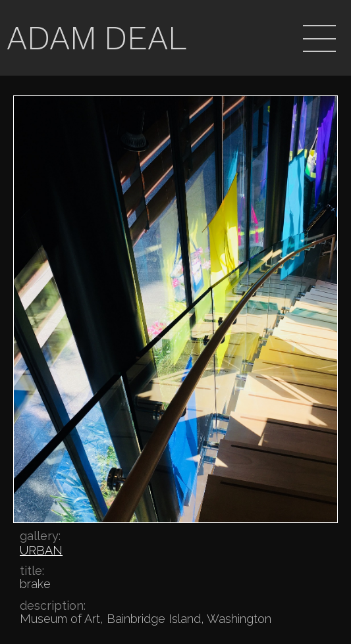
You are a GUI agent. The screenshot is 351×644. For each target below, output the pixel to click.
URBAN (41, 550)
